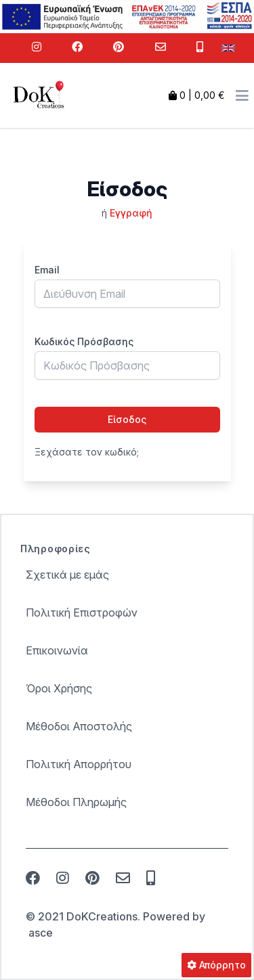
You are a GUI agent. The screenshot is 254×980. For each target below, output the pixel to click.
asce (41, 933)
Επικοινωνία (57, 650)
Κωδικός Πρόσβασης (84, 341)
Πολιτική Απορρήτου (79, 764)
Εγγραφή (131, 213)
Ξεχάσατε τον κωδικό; (87, 452)
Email (47, 270)
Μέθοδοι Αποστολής (79, 726)
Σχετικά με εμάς (67, 575)
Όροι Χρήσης (59, 688)
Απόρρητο (216, 965)
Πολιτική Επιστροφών (82, 612)
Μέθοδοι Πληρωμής (76, 802)
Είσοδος (127, 419)
